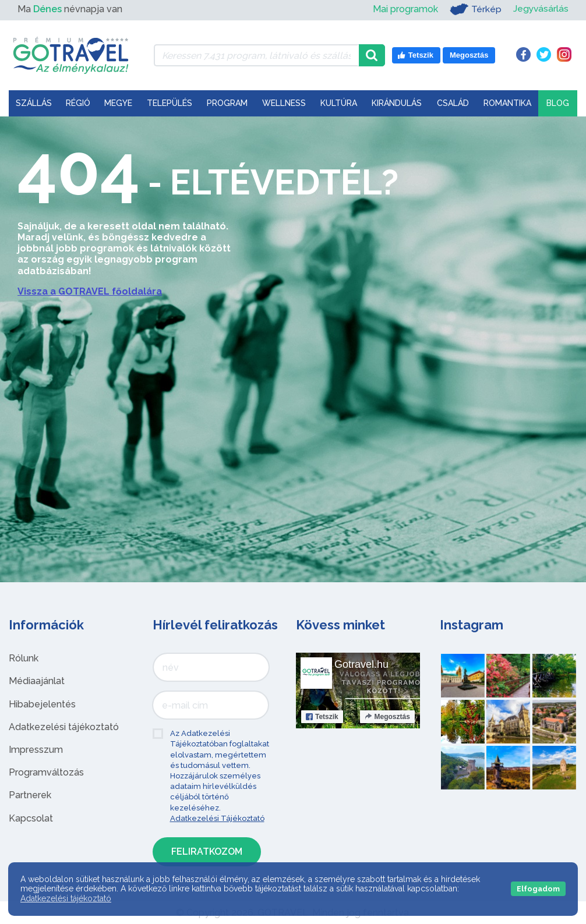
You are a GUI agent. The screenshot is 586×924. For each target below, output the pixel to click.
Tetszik (322, 717)
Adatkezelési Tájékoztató (217, 818)
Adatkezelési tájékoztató (64, 727)
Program (227, 103)
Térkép (474, 9)
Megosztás (387, 717)
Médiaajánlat (37, 681)
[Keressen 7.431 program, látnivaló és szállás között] (256, 55)
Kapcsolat (31, 818)
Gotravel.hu (361, 664)
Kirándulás (397, 103)
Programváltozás (46, 772)
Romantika (507, 103)
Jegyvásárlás (540, 9)
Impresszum (36, 750)
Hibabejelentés (42, 704)
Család (453, 103)
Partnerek (30, 795)
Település (170, 103)
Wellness (284, 103)
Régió (78, 103)
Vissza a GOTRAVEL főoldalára (90, 291)
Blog (558, 103)
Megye (118, 103)
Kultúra (339, 103)
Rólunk (24, 658)
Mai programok (404, 9)
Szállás (34, 103)
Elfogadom (538, 889)
